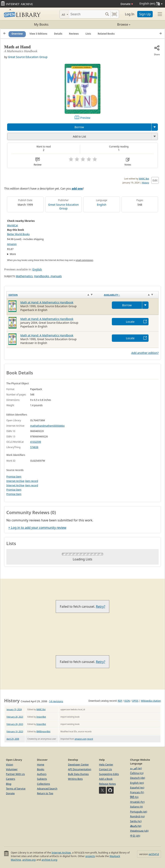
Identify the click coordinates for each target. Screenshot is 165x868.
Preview (85, 118)
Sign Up (145, 14)
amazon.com (81, 739)
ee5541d (154, 854)
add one (77, 188)
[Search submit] (107, 14)
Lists (88, 34)
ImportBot (41, 717)
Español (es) (137, 788)
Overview (17, 34)
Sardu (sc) (136, 821)
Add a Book (106, 779)
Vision (10, 764)
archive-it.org (50, 860)
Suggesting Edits (109, 774)
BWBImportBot (43, 731)
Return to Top (45, 793)
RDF (120, 701)
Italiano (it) (137, 807)
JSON (127, 701)
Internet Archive (15, 481)
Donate (127, 4)
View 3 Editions (38, 34)
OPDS (135, 701)
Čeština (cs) (137, 773)
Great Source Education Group (28, 57)
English (102, 205)
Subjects (42, 779)
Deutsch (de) (138, 778)
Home (40, 764)
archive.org (29, 860)
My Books (41, 24)
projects (90, 856)
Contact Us (105, 769)
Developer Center (78, 764)
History (145, 183)
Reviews (74, 34)
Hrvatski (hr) (137, 802)
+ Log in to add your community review (37, 528)
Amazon (12, 244)
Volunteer (12, 769)
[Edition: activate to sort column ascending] (54, 295)
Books (41, 769)
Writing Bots (75, 779)
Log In (130, 14)
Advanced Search (47, 789)
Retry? (101, 606)
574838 (34, 447)
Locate (130, 322)
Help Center (106, 764)
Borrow (79, 127)
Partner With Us (15, 774)
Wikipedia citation (151, 701)
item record (32, 481)
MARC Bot (144, 179)
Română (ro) (137, 816)
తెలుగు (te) (136, 826)
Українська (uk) (139, 831)
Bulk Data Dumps (78, 774)
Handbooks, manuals (48, 276)
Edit (155, 180)
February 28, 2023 (15, 717)
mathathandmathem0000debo (47, 426)
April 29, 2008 (13, 739)
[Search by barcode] (114, 14)
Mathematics (24, 276)
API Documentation (80, 769)
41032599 (36, 442)
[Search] (86, 14)
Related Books (106, 34)
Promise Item (14, 477)
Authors (42, 774)
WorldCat (12, 225)
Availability (112, 295)
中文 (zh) (135, 836)
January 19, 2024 (14, 709)
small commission (84, 260)
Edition (13, 295)
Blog (9, 784)
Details (58, 34)
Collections (43, 784)
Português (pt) (139, 812)
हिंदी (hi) (134, 797)
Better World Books (18, 234)
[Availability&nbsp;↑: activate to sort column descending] (130, 295)
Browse (106, 24)
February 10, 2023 (15, 731)
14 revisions (56, 701)
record (90, 739)
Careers (11, 779)
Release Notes (107, 784)
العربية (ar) (136, 768)
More (13, 254)
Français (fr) (137, 792)
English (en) (137, 783)
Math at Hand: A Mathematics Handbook (47, 302)
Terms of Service (16, 789)
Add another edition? (145, 353)
